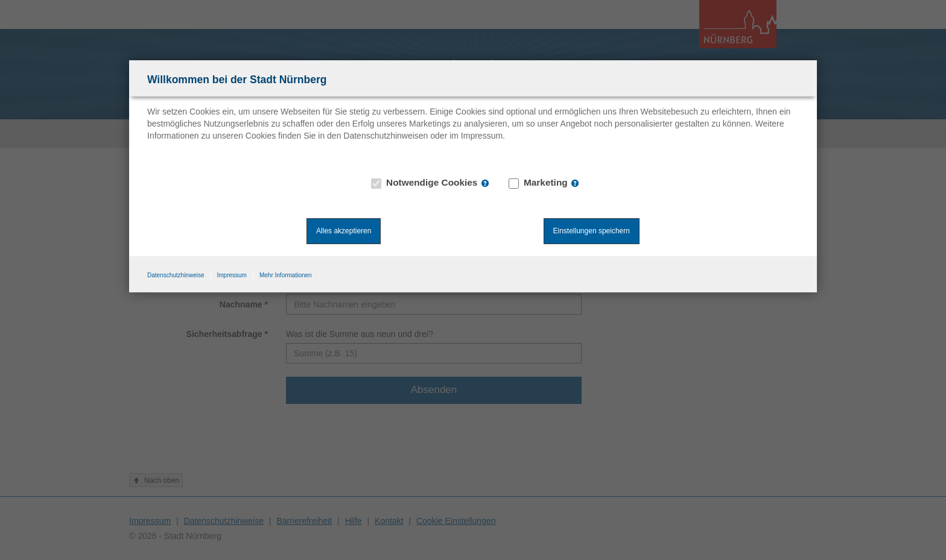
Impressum (232, 275)
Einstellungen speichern (592, 231)
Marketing (538, 183)
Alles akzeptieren (344, 231)
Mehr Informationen (286, 275)
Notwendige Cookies (425, 183)
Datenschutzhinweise (176, 275)
